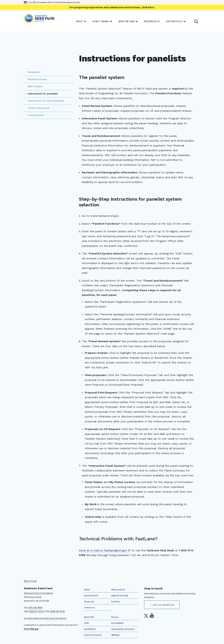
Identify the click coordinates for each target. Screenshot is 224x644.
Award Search (91, 595)
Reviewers (34, 72)
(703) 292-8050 (35, 608)
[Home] (39, 19)
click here (148, 7)
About (87, 590)
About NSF (89, 617)
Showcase (89, 601)
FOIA (86, 623)
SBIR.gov (115, 635)
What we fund (118, 590)
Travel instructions (39, 108)
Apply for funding (120, 595)
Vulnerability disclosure (123, 629)
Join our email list (163, 605)
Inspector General (93, 635)
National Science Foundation (38, 593)
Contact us (89, 607)
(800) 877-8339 (36, 611)
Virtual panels (36, 115)
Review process (37, 79)
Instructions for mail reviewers (46, 101)
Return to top (30, 581)
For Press (116, 601)
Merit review (35, 86)
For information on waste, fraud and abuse (45, 618)
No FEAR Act (90, 629)
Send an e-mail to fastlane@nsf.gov (103, 550)
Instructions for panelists (42, 94)
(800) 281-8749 (58, 611)
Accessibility (117, 623)
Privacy (115, 617)
